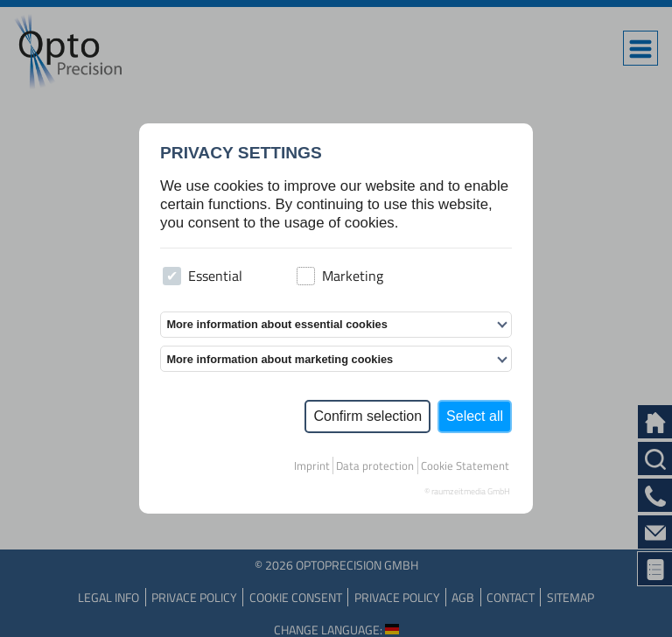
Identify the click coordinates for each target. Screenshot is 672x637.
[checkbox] (172, 276)
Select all (475, 416)
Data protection (375, 465)
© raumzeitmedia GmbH (467, 491)
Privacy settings (241, 153)
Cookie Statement (465, 465)
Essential (203, 276)
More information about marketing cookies (280, 359)
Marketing (340, 276)
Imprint (312, 465)
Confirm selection (367, 416)
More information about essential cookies (276, 324)
